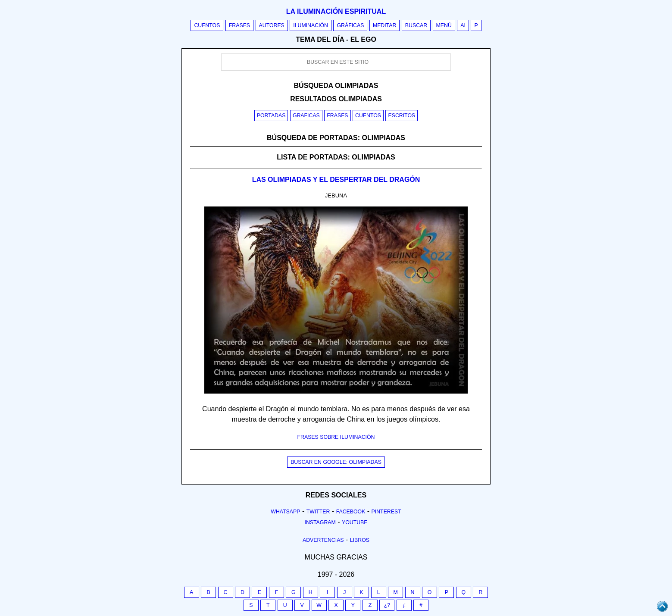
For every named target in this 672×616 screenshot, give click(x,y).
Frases (239, 25)
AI (463, 25)
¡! (404, 605)
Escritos (402, 116)
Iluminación (311, 25)
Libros (360, 540)
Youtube (355, 522)
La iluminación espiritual (336, 11)
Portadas (271, 116)
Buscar (416, 25)
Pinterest (386, 512)
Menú (444, 25)
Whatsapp (285, 512)
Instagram (320, 522)
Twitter (318, 512)
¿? (387, 605)
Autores (272, 25)
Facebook (351, 512)
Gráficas (350, 25)
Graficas (306, 116)
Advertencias (323, 540)
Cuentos (207, 25)
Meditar (385, 25)
